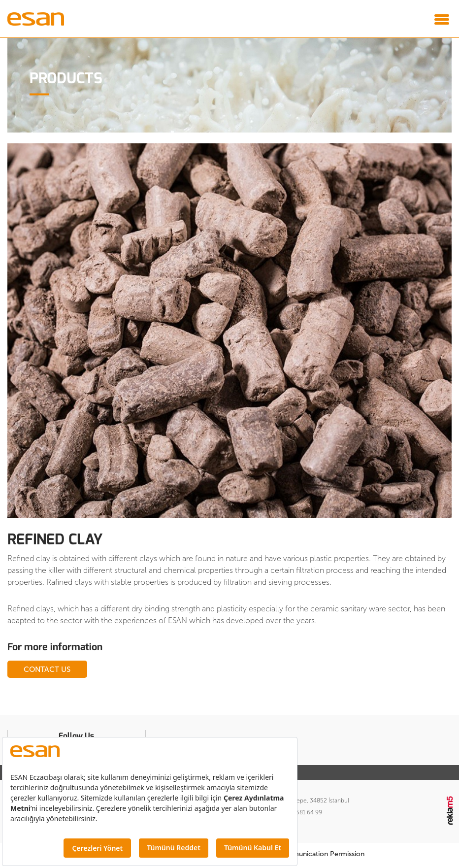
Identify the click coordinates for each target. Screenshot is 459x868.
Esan (45, 19)
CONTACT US (69, 670)
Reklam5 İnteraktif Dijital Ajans (450, 814)
